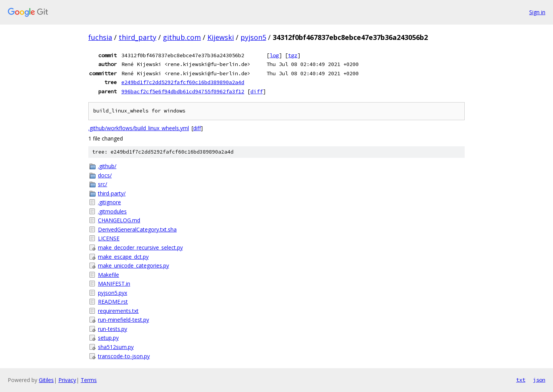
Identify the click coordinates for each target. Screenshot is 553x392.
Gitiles (46, 380)
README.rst (113, 302)
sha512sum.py (116, 347)
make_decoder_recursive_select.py (140, 247)
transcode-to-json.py (124, 356)
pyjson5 (253, 37)
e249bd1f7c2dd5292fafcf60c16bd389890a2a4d (183, 82)
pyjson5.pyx (113, 293)
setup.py (108, 338)
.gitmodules (112, 211)
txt (521, 380)
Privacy (67, 380)
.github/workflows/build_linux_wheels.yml (139, 128)
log (274, 55)
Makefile (108, 275)
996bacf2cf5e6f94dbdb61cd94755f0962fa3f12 (183, 91)
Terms (89, 380)
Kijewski (221, 37)
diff (257, 91)
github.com (182, 37)
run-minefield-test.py (123, 320)
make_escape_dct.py (123, 257)
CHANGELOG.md (119, 220)
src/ (103, 184)
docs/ (105, 175)
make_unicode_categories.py (133, 265)
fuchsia (100, 37)
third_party (137, 37)
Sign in (537, 12)
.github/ (107, 166)
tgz (293, 55)
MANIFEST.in (114, 284)
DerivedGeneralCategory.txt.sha (137, 229)
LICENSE (109, 238)
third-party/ (112, 193)
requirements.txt (118, 311)
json (539, 380)
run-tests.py (113, 329)
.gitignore (109, 202)
